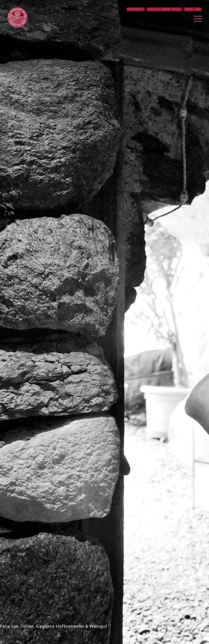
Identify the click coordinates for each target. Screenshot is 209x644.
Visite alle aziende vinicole (164, 9)
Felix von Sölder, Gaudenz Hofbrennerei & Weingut (54, 626)
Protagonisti (136, 9)
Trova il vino (193, 9)
